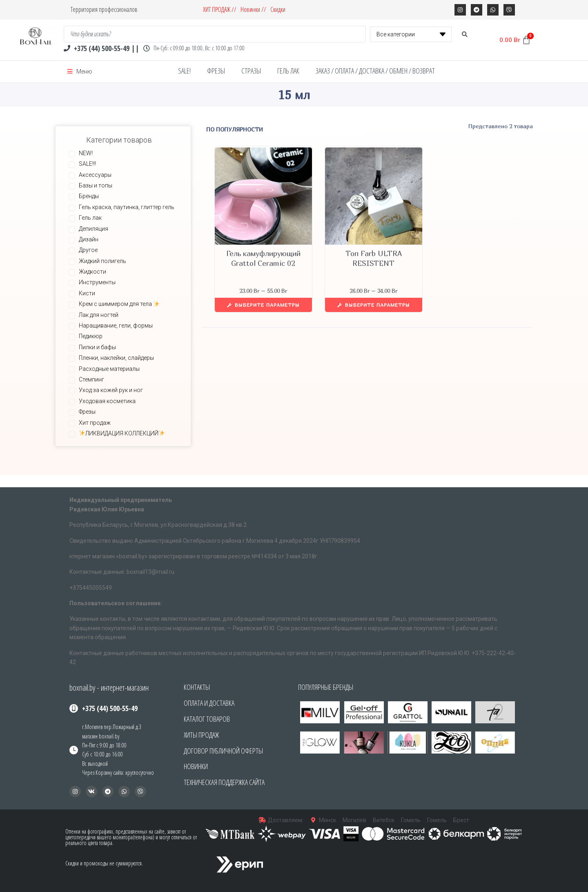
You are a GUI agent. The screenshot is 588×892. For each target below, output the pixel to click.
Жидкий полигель (102, 261)
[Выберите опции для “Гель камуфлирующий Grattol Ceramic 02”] (263, 305)
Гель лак (90, 218)
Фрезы (87, 412)
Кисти (87, 293)
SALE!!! (87, 164)
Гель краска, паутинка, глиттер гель (127, 207)
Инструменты (97, 282)
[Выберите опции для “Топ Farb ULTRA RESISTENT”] (374, 305)
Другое (88, 250)
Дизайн (89, 239)
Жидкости (92, 272)
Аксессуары (95, 175)
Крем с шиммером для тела (119, 304)
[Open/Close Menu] (80, 72)
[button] (306, 743)
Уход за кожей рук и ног (111, 390)
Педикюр (91, 336)
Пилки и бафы (97, 347)
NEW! (86, 153)
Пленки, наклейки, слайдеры (116, 358)
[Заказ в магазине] (282, 129)
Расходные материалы (109, 369)
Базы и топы (96, 185)
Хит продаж (95, 423)
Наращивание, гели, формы (116, 326)
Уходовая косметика (107, 401)
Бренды (89, 196)
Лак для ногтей (99, 315)
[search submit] (465, 34)
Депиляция (94, 229)
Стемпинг (91, 379)
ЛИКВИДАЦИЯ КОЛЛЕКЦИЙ (122, 433)
